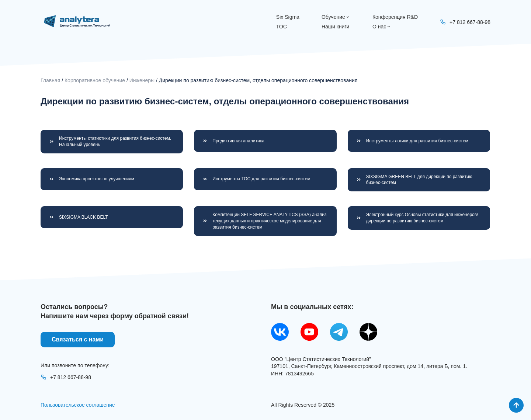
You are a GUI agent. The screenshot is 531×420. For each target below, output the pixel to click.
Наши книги (335, 27)
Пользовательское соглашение (78, 405)
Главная (50, 80)
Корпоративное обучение (95, 80)
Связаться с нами (78, 339)
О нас (382, 27)
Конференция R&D (395, 17)
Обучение (336, 17)
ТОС (282, 27)
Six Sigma (288, 17)
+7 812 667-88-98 (66, 377)
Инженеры (142, 80)
